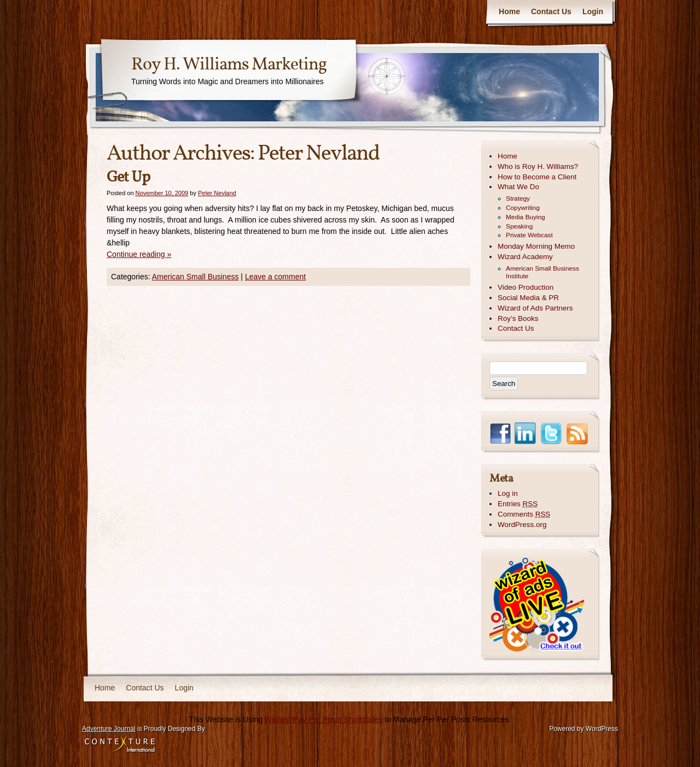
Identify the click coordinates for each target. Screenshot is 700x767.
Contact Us (551, 11)
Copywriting (523, 208)
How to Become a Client (537, 177)
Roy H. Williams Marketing (229, 65)
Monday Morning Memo (536, 246)
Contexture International (120, 745)
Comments (524, 514)
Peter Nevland (318, 154)
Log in (508, 493)
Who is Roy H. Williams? (538, 166)
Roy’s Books (518, 318)
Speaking (519, 226)
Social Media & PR (528, 298)
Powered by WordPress (584, 729)
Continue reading (139, 254)
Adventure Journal (109, 729)
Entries (518, 504)
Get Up (128, 177)
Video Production (526, 287)
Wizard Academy (525, 257)
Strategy (518, 198)
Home (509, 11)
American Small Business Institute (542, 273)
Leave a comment (275, 277)
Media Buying (526, 217)
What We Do (518, 187)
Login (593, 11)
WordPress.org (522, 525)
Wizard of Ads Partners (535, 308)
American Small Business (196, 277)
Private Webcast (529, 235)
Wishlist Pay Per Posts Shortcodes (324, 719)
